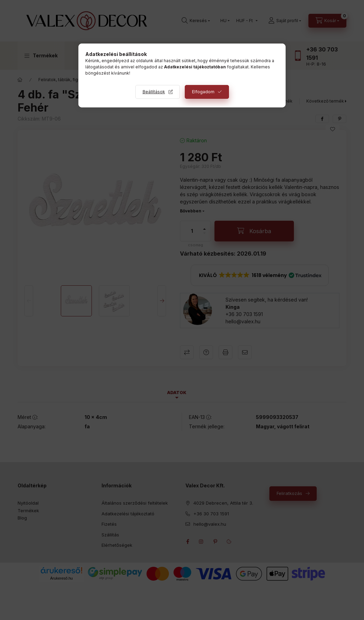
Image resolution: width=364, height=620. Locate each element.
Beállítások (154, 92)
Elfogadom (203, 92)
